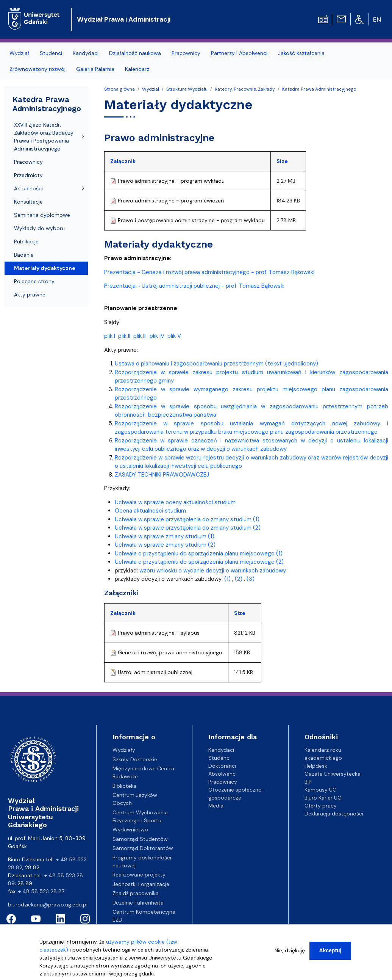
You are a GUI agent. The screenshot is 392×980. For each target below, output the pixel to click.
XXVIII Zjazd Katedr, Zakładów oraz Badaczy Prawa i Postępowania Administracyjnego (44, 137)
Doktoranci (222, 766)
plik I (110, 336)
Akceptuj (330, 954)
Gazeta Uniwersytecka (333, 774)
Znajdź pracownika (136, 893)
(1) (227, 579)
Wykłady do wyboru (39, 228)
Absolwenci (223, 774)
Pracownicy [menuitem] (186, 53)
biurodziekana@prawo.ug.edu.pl (48, 905)
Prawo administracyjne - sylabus (159, 633)
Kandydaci (221, 750)
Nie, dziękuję (290, 954)
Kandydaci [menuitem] (86, 53)
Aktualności (28, 188)
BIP (308, 782)
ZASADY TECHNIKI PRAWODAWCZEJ (162, 475)
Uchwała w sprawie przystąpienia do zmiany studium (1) (187, 519)
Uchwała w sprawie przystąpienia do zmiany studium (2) (188, 528)
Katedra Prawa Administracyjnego (319, 89)
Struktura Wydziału (187, 89)
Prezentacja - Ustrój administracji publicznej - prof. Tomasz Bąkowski (194, 286)
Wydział (151, 89)
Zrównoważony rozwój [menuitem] (37, 69)
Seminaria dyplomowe (42, 215)
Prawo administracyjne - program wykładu (171, 181)
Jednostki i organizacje (141, 884)
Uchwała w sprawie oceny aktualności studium (175, 502)
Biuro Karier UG (323, 798)
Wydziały (124, 750)
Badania (24, 255)
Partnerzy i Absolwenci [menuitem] (239, 53)
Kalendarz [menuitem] (137, 69)
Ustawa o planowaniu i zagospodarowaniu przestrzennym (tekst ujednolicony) (216, 364)
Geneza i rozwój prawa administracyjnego (170, 652)
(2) (239, 579)
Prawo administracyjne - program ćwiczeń (171, 201)
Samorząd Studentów (140, 839)
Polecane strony (34, 281)
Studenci (219, 758)
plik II (124, 336)
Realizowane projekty (139, 875)
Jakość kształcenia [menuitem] (301, 53)
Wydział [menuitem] (19, 53)
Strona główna (119, 89)
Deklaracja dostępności (334, 814)
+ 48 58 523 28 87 (41, 891)
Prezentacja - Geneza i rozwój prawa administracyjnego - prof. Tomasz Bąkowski (209, 272)
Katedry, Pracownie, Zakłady (245, 89)
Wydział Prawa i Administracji (124, 19)
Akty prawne (30, 295)
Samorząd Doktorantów (143, 848)
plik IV (157, 336)
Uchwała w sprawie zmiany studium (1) (165, 536)
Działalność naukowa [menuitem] (135, 53)
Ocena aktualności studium (150, 511)
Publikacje (26, 241)
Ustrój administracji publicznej (155, 672)
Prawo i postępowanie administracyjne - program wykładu (191, 220)
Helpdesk (316, 766)
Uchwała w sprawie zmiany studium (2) (165, 545)
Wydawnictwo (130, 829)
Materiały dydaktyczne (45, 268)
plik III (140, 336)
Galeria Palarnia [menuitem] (95, 69)
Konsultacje (28, 202)
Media (216, 806)
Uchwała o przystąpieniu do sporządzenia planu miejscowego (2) (199, 562)
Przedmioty (28, 175)
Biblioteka (125, 786)
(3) (251, 579)
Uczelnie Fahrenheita (138, 903)
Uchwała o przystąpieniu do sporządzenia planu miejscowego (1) (199, 554)
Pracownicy (28, 162)
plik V (174, 336)
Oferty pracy (321, 806)
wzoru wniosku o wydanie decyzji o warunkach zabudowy (213, 571)
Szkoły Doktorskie (135, 759)
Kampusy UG (321, 790)
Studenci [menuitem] (51, 53)
